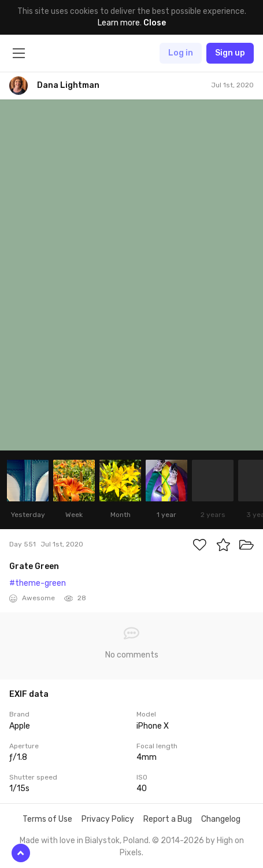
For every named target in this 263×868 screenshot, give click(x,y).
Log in (181, 53)
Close (155, 23)
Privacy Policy (108, 819)
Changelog (221, 819)
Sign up (230, 53)
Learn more (119, 23)
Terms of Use (47, 819)
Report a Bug (168, 819)
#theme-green (38, 583)
